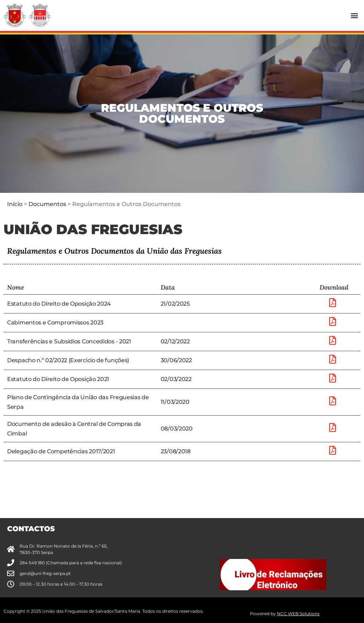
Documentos (47, 204)
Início (15, 204)
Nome (16, 287)
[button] (355, 15)
